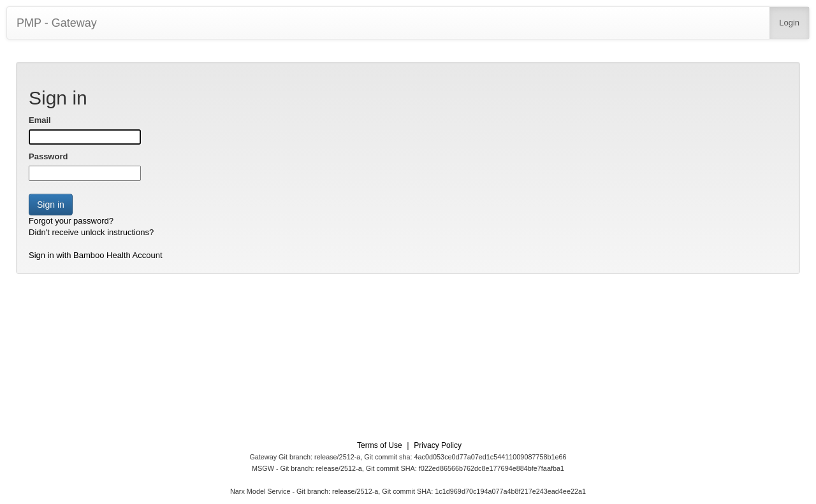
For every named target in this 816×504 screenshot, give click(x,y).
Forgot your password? (71, 221)
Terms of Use (380, 445)
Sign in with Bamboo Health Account (96, 255)
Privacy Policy (438, 445)
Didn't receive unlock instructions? (91, 232)
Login (789, 23)
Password (48, 156)
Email (40, 120)
